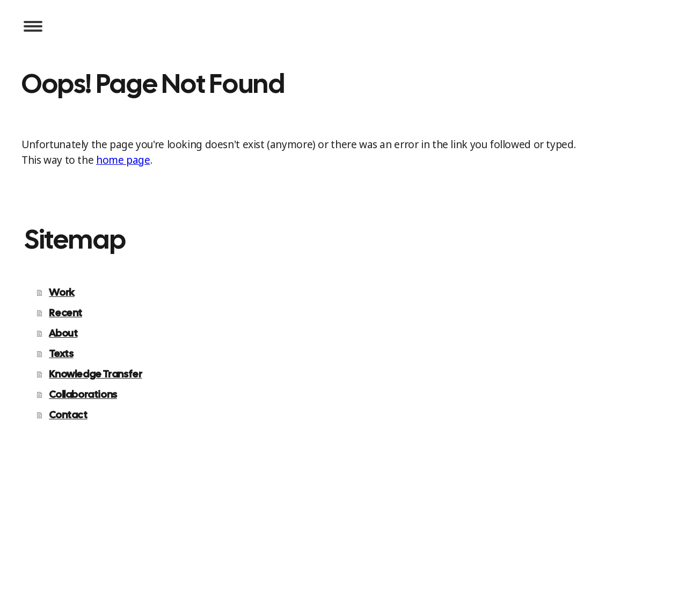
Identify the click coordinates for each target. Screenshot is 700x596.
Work (61, 292)
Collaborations (83, 394)
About (63, 333)
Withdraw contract (220, 539)
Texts (61, 354)
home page (123, 160)
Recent (65, 313)
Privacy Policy (46, 539)
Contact (68, 415)
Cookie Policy (104, 539)
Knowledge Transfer (95, 374)
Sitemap (152, 539)
